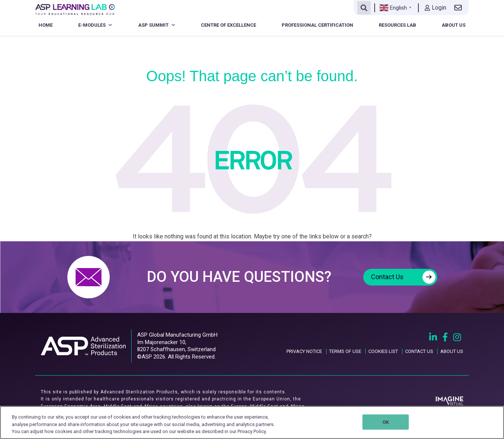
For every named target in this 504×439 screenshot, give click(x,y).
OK (386, 422)
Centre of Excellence (228, 25)
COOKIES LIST (383, 351)
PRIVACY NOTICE (304, 351)
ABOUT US (452, 351)
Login (435, 8)
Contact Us (403, 277)
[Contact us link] (460, 8)
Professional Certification (317, 25)
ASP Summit (157, 25)
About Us (454, 25)
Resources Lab (397, 25)
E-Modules (95, 25)
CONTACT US (419, 351)
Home (46, 25)
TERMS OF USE (345, 351)
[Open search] (364, 8)
